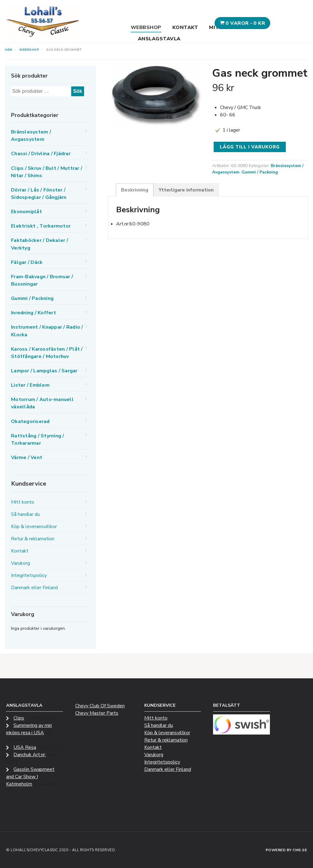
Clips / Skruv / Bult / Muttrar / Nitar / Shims (47, 172)
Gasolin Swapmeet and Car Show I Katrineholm (30, 777)
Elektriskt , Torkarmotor (41, 226)
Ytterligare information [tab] (186, 190)
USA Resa (25, 747)
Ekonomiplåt (26, 212)
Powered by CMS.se (286, 850)
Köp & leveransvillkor (34, 527)
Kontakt (185, 27)
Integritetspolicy (29, 575)
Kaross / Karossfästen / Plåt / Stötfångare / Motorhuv (47, 353)
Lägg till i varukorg (250, 147)
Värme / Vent (27, 458)
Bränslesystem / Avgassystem (31, 136)
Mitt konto (23, 502)
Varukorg (20, 563)
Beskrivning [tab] (135, 190)
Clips (19, 718)
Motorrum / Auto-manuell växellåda (42, 403)
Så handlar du (25, 514)
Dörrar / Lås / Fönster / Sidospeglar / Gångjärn (39, 194)
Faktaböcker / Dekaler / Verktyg (40, 244)
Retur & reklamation (33, 539)
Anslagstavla (159, 39)
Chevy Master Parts (97, 713)
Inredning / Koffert (33, 313)
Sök (77, 91)
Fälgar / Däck (27, 262)
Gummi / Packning (260, 172)
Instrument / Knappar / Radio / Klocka (47, 331)
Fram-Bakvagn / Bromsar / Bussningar (42, 280)
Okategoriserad (30, 421)
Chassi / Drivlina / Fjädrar (41, 154)
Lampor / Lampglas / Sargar (44, 371)
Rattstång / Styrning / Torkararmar (38, 439)
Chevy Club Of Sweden (100, 706)
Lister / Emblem (30, 385)
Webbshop (146, 27)
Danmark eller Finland (34, 588)
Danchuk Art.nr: (30, 755)
